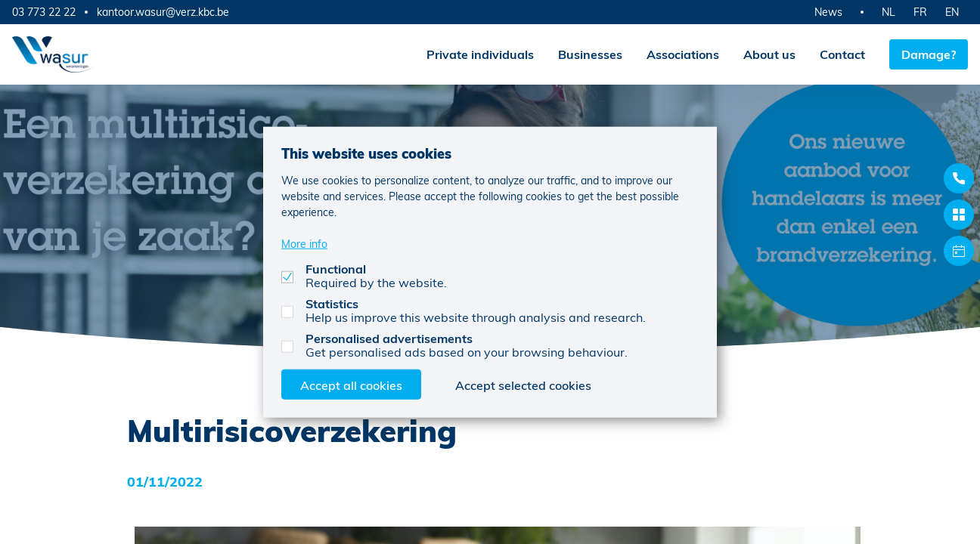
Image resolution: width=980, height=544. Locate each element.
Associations (683, 54)
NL (889, 12)
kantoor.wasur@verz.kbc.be (163, 12)
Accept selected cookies (523, 384)
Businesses (590, 54)
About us (769, 54)
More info (304, 243)
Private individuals (480, 54)
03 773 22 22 (44, 12)
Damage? (929, 54)
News (828, 12)
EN (952, 12)
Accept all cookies (351, 384)
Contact (842, 54)
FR (920, 12)
